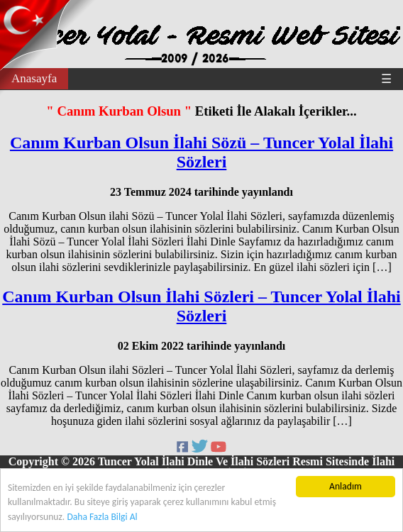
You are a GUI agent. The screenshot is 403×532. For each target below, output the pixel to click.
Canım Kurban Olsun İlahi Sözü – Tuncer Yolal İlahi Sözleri (201, 152)
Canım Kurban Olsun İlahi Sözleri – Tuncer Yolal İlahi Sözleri (201, 306)
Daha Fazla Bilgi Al (102, 517)
